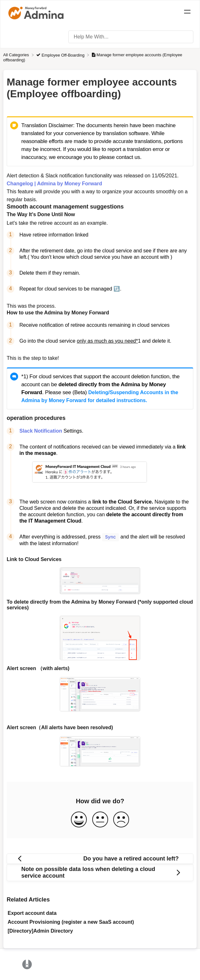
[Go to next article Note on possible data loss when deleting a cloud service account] (100, 872)
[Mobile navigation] (187, 13)
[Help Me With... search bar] (131, 37)
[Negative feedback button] (121, 820)
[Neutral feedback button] (100, 820)
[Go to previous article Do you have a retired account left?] (100, 858)
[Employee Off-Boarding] (61, 55)
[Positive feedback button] (79, 820)
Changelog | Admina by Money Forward (54, 184)
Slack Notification (41, 431)
